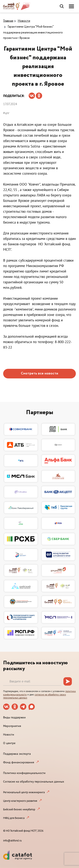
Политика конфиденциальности (24, 773)
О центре (9, 743)
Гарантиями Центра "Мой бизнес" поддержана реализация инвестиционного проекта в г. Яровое (33, 32)
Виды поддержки (14, 717)
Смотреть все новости (39, 374)
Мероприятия (12, 726)
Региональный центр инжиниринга (24, 792)
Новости (24, 21)
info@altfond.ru (12, 841)
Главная (8, 21)
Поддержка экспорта (17, 754)
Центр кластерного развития (20, 801)
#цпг (6, 113)
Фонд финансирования (19, 762)
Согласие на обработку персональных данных (34, 781)
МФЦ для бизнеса (14, 818)
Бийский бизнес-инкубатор (19, 809)
